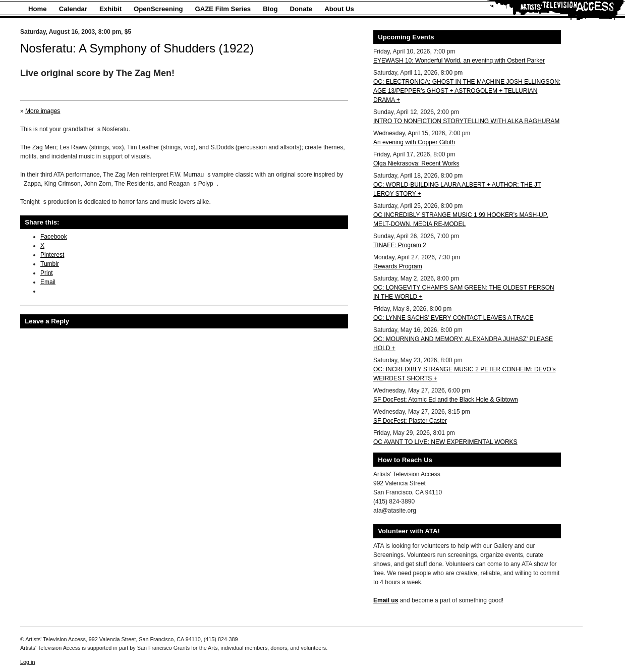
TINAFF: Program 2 (400, 245)
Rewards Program (398, 266)
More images (43, 111)
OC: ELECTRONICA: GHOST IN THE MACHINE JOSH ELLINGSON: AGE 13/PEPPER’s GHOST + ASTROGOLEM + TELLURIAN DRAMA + (467, 91)
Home (38, 9)
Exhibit (110, 9)
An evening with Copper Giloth (414, 142)
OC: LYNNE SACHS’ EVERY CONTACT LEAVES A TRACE (453, 318)
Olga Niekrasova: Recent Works (416, 163)
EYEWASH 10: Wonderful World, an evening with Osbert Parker (459, 61)
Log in (27, 662)
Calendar (73, 9)
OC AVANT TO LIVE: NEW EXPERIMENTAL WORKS (445, 442)
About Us (339, 9)
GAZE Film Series (223, 9)
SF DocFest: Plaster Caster (410, 421)
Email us (386, 600)
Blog (270, 9)
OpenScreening (158, 9)
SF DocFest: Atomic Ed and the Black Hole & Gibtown (446, 400)
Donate (301, 9)
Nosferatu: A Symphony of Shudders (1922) (137, 48)
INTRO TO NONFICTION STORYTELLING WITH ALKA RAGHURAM (466, 121)
